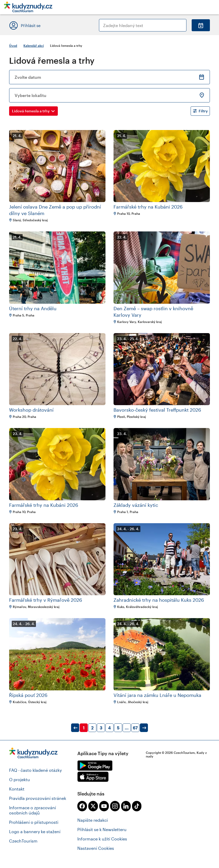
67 (135, 728)
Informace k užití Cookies (102, 839)
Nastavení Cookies (96, 848)
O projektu (20, 779)
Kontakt (17, 789)
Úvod (13, 46)
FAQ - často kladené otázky (35, 770)
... (127, 728)
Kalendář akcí (34, 46)
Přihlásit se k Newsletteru (102, 829)
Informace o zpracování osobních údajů (33, 810)
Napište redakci (93, 820)
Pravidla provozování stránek (38, 798)
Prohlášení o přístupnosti (34, 822)
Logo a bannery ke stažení (35, 831)
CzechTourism (23, 841)
